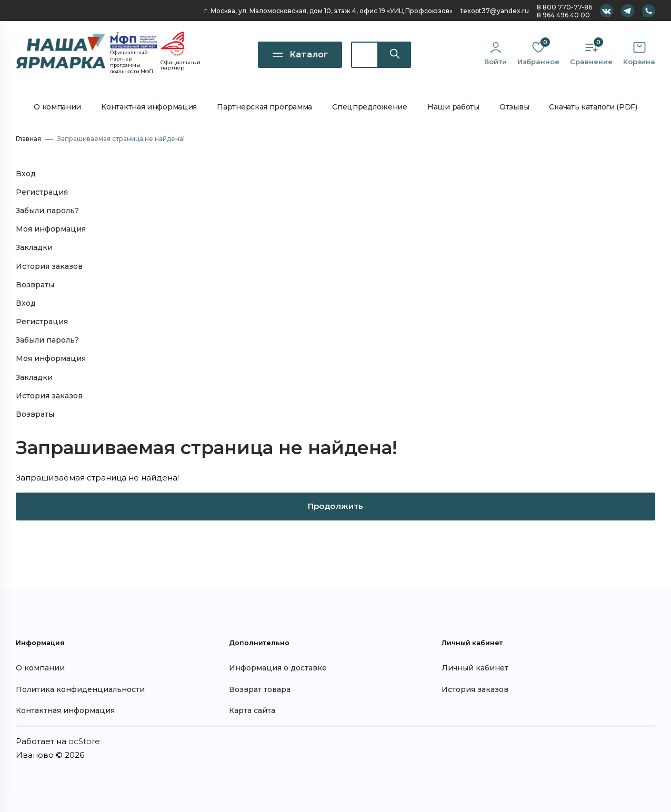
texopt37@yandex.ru (495, 11)
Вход (26, 174)
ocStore (84, 741)
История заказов (49, 266)
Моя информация (51, 229)
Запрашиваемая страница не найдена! (121, 139)
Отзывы (514, 107)
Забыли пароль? (47, 210)
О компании (57, 107)
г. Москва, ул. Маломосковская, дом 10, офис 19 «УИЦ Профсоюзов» (328, 11)
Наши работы (453, 107)
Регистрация (42, 192)
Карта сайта (252, 710)
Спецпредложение (370, 107)
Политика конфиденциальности (80, 689)
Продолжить (335, 506)
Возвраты (35, 285)
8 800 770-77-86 (564, 7)
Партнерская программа (264, 107)
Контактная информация (149, 107)
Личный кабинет (475, 668)
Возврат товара (260, 689)
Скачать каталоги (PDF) (593, 107)
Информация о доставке (278, 668)
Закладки (34, 247)
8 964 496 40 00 (563, 15)
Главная (28, 139)
